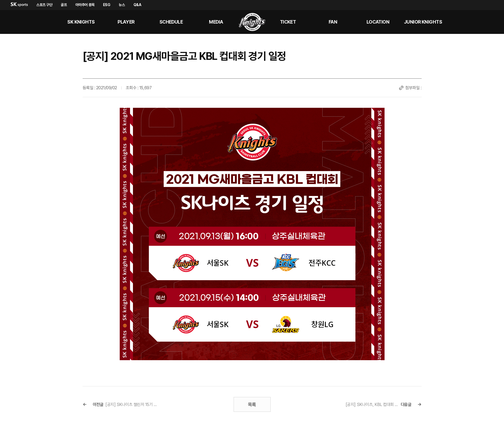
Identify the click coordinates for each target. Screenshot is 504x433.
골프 (64, 5)
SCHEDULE (171, 22)
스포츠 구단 (44, 5)
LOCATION (378, 22)
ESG (107, 5)
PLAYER (126, 22)
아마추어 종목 (85, 5)
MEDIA (216, 22)
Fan (333, 22)
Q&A (137, 5)
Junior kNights (423, 22)
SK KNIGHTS (81, 22)
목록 (252, 405)
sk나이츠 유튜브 (477, 22)
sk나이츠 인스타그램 (490, 22)
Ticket (288, 22)
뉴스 (122, 5)
